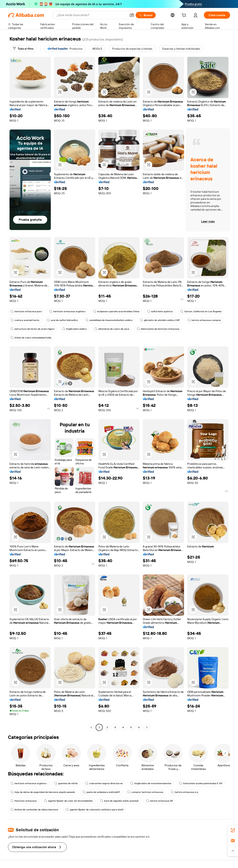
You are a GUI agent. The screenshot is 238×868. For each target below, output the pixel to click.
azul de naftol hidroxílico (62, 320)
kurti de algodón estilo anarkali (119, 801)
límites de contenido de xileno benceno (34, 810)
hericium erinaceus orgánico (67, 311)
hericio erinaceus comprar (204, 320)
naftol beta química (160, 311)
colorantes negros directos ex (104, 783)
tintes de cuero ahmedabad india (31, 338)
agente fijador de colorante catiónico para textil (95, 810)
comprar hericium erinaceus (145, 792)
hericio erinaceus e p (184, 792)
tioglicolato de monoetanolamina (151, 783)
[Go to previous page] (91, 727)
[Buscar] (146, 15)
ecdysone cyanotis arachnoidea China (116, 311)
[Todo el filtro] (23, 49)
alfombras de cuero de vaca (112, 329)
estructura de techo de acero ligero (33, 329)
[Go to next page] (147, 727)
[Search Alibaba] (91, 15)
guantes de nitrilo (66, 783)
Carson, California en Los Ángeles (201, 311)
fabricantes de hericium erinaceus (158, 329)
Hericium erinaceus (24, 801)
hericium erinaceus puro (26, 311)
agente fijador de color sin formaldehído (68, 801)
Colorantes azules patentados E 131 (201, 783)
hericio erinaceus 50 (159, 801)
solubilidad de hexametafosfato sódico (109, 320)
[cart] (185, 16)
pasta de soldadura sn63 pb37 (101, 792)
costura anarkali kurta (25, 320)
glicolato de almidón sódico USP (160, 320)
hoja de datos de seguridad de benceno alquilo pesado (43, 792)
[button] (132, 15)
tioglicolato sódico (74, 329)
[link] (233, 830)
